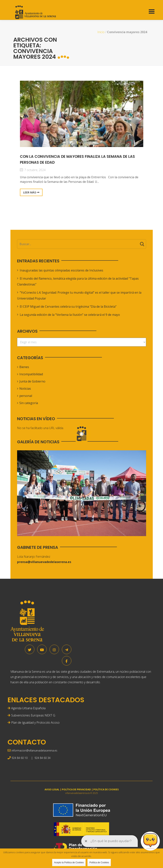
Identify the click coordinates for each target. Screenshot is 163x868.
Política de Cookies (99, 863)
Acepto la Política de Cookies (69, 863)
